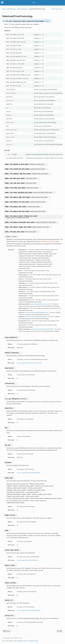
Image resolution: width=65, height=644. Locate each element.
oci (34, 3)
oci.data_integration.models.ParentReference (29, 610)
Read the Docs (34, 641)
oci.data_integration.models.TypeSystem (27, 560)
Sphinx (11, 641)
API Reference (11, 9)
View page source (57, 9)
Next (59, 631)
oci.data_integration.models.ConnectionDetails (29, 363)
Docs (4, 9)
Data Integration (23, 9)
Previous (7, 631)
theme (20, 641)
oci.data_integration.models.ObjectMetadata (29, 473)
